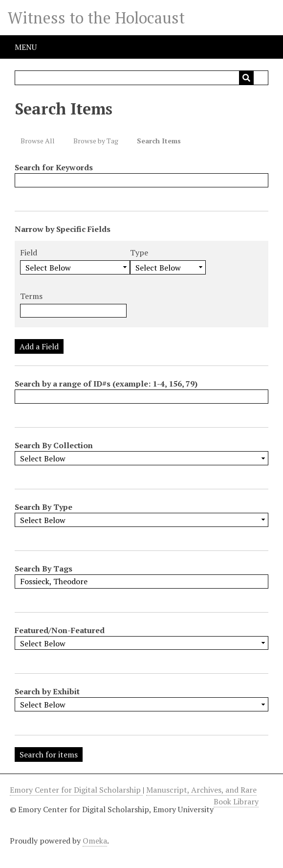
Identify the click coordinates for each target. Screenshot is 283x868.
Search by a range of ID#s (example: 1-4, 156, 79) (106, 384)
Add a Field (39, 346)
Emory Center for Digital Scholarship (76, 790)
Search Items (159, 141)
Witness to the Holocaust (96, 18)
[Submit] (246, 78)
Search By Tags (44, 569)
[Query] (141, 78)
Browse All (38, 141)
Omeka (95, 841)
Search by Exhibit (47, 691)
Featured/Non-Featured (60, 630)
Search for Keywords (54, 167)
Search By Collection (54, 445)
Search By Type (44, 507)
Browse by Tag (96, 141)
